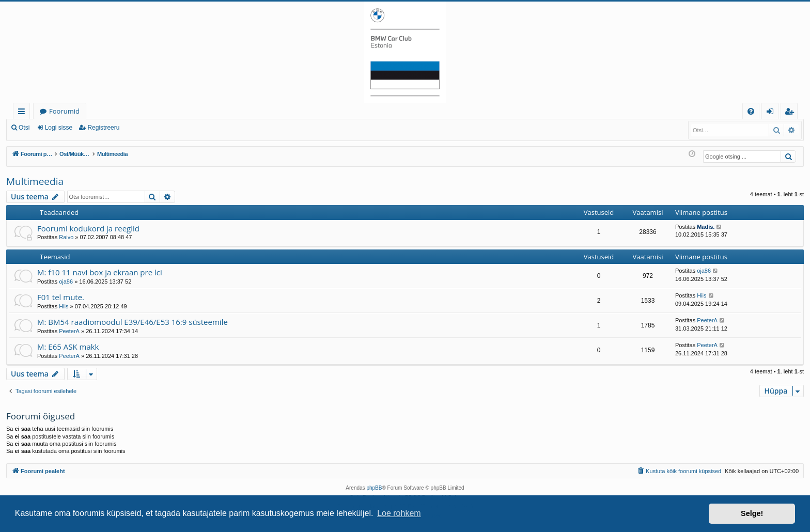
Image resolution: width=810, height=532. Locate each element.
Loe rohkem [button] (399, 513)
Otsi (24, 128)
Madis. (706, 227)
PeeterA (69, 331)
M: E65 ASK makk (68, 347)
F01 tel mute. (61, 297)
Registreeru (103, 128)
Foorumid (64, 111)
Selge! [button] (752, 513)
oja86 (66, 281)
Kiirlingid (24, 113)
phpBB (374, 488)
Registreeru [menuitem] (791, 113)
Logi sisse (59, 128)
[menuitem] (751, 111)
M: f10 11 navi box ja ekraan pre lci (100, 272)
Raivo (66, 237)
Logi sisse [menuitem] (772, 113)
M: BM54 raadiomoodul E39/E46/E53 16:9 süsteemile (133, 322)
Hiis (64, 306)
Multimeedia (35, 181)
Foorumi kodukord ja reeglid (88, 228)
